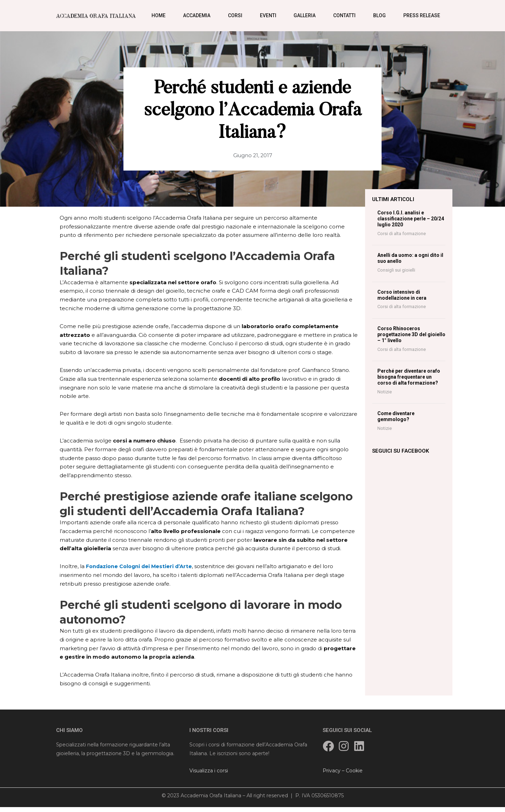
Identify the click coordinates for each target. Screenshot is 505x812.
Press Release (422, 15)
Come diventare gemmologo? (396, 416)
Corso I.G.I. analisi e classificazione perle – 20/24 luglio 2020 (411, 219)
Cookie (354, 771)
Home (159, 15)
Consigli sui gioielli (396, 270)
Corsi (235, 15)
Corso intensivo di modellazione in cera (402, 295)
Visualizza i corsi (209, 771)
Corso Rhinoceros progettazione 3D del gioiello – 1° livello (411, 334)
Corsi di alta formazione (402, 234)
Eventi (268, 15)
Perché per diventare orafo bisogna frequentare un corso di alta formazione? (409, 377)
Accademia (197, 15)
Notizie (385, 392)
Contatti (344, 15)
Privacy (332, 771)
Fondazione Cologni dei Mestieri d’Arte (141, 566)
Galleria (305, 15)
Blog (379, 15)
